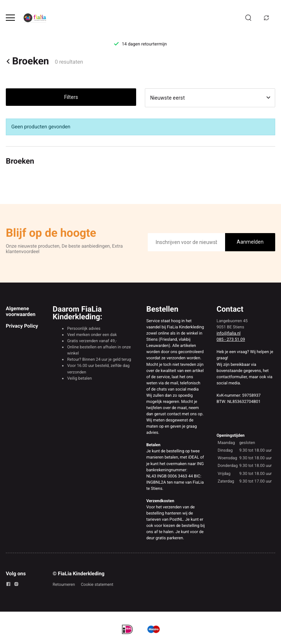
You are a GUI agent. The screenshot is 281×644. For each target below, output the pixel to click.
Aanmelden (250, 242)
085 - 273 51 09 (231, 339)
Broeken (27, 61)
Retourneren (64, 584)
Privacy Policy (22, 326)
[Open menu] (10, 18)
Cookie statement (97, 584)
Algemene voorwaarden (21, 312)
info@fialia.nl (229, 333)
